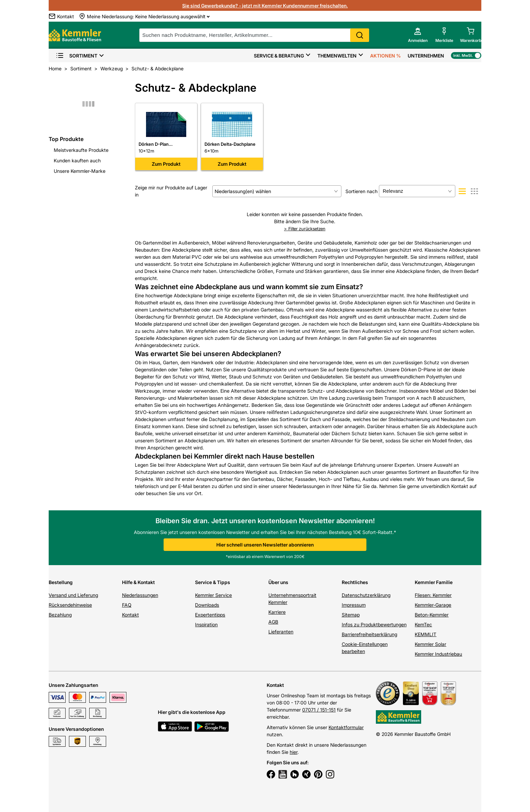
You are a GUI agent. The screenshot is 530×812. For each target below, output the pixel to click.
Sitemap (351, 615)
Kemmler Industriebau (438, 654)
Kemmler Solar (430, 644)
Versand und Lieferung (73, 595)
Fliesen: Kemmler (433, 595)
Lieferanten (281, 632)
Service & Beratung (279, 56)
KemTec (423, 624)
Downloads (207, 605)
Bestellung (61, 582)
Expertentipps (210, 615)
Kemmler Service (213, 595)
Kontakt (130, 615)
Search (360, 35)
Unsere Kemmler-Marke (80, 171)
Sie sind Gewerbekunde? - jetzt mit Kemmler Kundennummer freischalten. (265, 6)
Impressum (354, 605)
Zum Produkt (166, 164)
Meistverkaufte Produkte (81, 150)
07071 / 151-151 (319, 710)
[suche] (254, 35)
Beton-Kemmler (432, 615)
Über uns (278, 582)
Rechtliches (355, 582)
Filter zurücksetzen (305, 229)
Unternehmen (426, 56)
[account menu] (418, 35)
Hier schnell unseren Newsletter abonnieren (265, 545)
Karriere (277, 612)
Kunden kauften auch (77, 160)
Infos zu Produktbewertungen (374, 624)
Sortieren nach (362, 191)
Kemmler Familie (434, 582)
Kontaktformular (346, 727)
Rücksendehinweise (70, 605)
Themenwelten (337, 56)
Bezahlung (60, 615)
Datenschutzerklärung (366, 595)
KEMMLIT (426, 634)
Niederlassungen (140, 595)
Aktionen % (386, 56)
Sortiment (77, 56)
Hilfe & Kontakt (138, 582)
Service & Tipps (213, 582)
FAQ (127, 605)
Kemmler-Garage (433, 605)
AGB (273, 622)
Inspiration (206, 624)
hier (294, 752)
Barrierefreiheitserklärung (369, 634)
